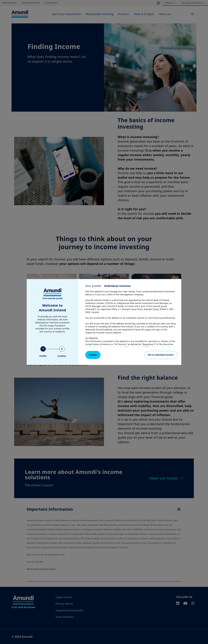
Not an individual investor (161, 355)
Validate (93, 355)
